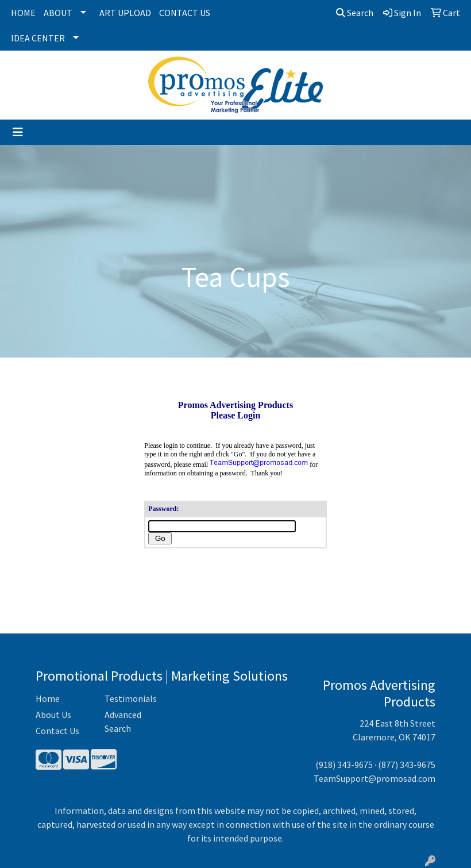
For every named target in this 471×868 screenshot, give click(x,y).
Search (355, 13)
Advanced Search (123, 721)
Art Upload (125, 13)
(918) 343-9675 (344, 765)
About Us (53, 715)
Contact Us (185, 13)
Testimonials (131, 698)
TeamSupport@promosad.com (375, 778)
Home (23, 13)
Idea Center (38, 38)
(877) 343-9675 (407, 765)
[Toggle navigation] (18, 132)
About (58, 13)
